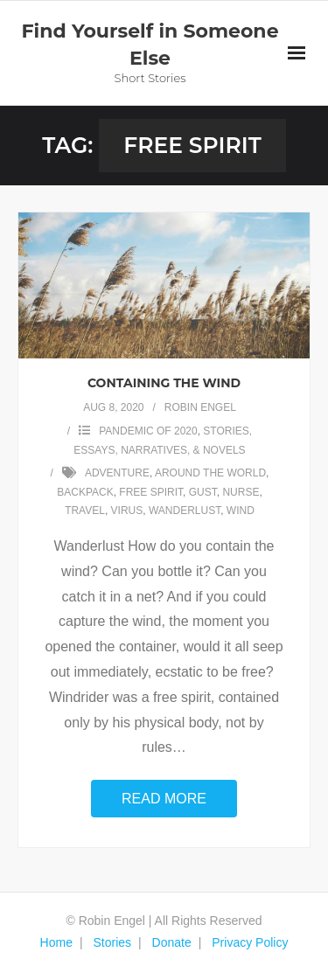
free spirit (151, 492)
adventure (117, 473)
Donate (172, 942)
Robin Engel (200, 407)
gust (203, 492)
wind (241, 511)
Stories (112, 942)
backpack (85, 492)
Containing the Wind (164, 383)
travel (85, 511)
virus (127, 511)
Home (56, 942)
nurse (241, 492)
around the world (210, 473)
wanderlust (185, 511)
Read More (164, 799)
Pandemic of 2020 (148, 431)
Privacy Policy (250, 942)
